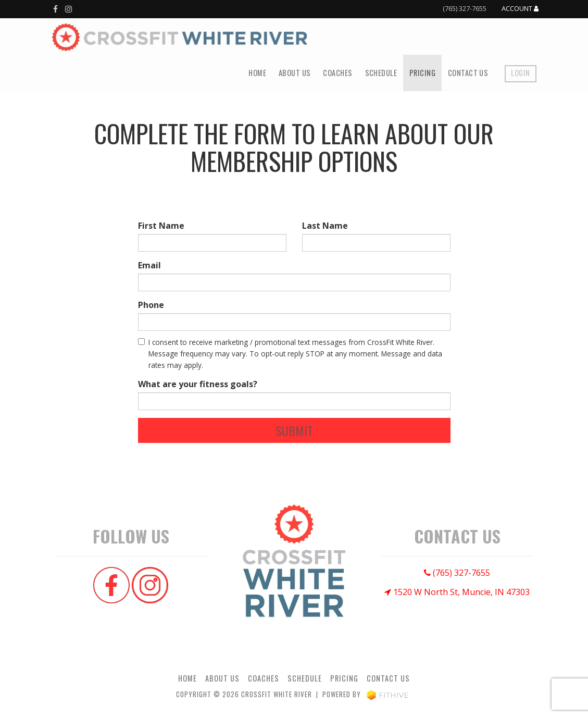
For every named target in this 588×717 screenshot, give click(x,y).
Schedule (381, 73)
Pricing (422, 73)
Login (520, 73)
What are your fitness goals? (198, 384)
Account (520, 9)
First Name (161, 226)
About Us (295, 73)
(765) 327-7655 (465, 8)
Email (149, 265)
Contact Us (468, 73)
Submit (294, 430)
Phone (151, 305)
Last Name (325, 226)
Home (257, 73)
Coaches (337, 73)
